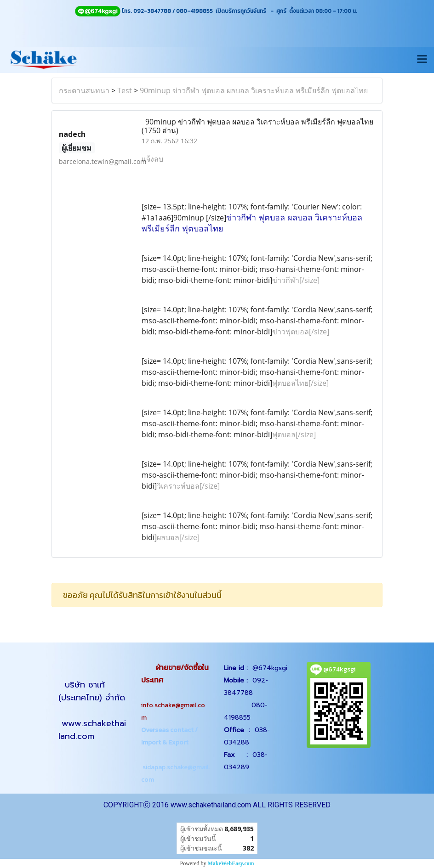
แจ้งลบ (152, 159)
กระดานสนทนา (84, 90)
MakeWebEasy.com (231, 863)
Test (125, 90)
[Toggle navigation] (422, 60)
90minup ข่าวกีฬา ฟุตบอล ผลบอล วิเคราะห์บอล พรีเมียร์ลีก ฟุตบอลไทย (254, 90)
